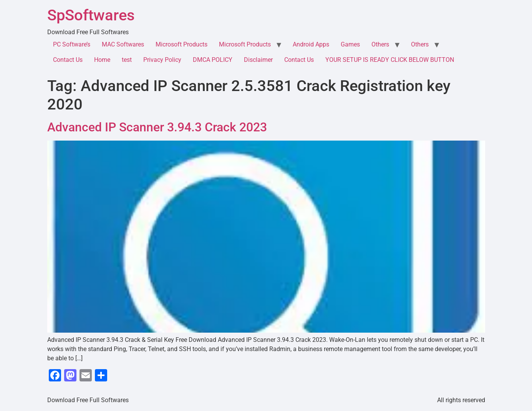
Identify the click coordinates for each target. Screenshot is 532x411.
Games (350, 44)
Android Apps (311, 44)
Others (380, 44)
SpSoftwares (91, 15)
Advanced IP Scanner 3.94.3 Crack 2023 (157, 127)
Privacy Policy (162, 60)
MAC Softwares (123, 44)
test (127, 60)
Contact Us (68, 60)
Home (102, 60)
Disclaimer (258, 60)
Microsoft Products (181, 44)
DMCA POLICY (213, 60)
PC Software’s (72, 44)
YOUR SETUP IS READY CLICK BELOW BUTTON (390, 60)
